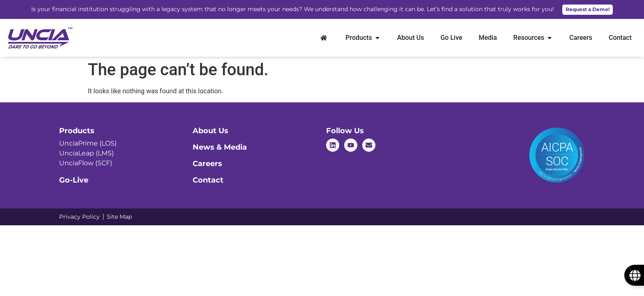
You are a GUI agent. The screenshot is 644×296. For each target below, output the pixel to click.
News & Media (220, 147)
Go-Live (74, 180)
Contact (208, 180)
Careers (207, 164)
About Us (210, 131)
